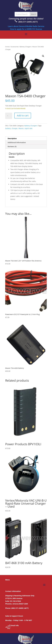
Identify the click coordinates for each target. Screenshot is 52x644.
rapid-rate (28, 128)
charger (15, 128)
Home (7, 47)
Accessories (15, 47)
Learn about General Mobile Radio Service (26, 26)
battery (8, 128)
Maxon (21, 128)
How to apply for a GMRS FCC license (26, 29)
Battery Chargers (25, 47)
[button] (43, 56)
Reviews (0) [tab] (12, 146)
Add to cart (23, 115)
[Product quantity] (9, 116)
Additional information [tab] (17, 142)
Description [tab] (12, 138)
